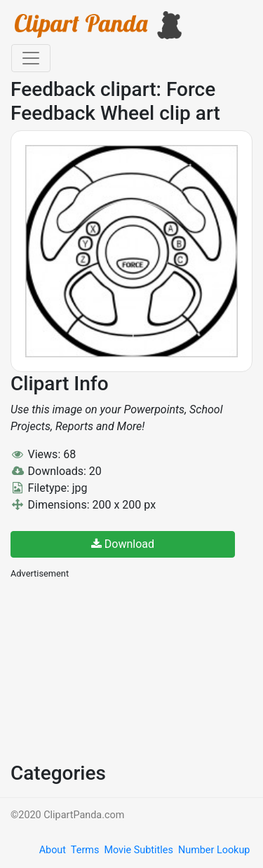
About (53, 850)
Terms (85, 850)
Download (123, 544)
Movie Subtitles (138, 850)
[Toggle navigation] (31, 58)
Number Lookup (214, 850)
